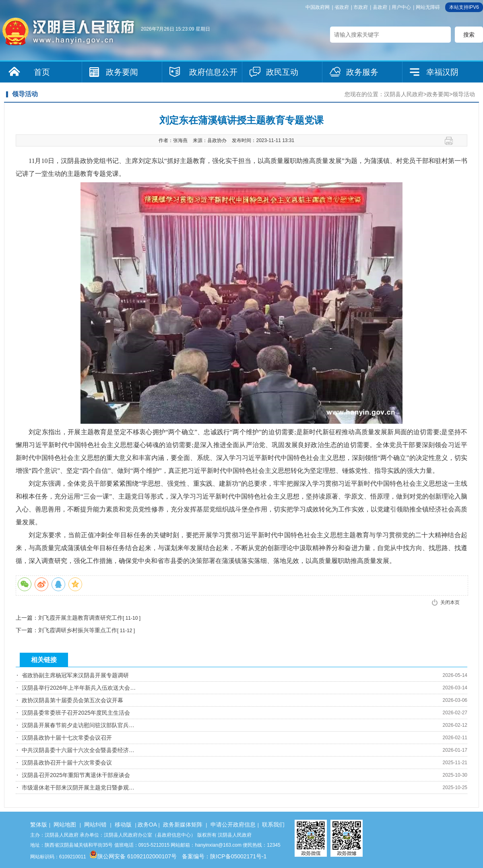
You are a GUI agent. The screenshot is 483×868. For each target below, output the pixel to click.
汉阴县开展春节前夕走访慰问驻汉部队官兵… (78, 725)
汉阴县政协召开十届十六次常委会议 (67, 763)
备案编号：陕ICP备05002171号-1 (224, 856)
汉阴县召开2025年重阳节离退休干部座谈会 (76, 775)
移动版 (123, 825)
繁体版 (39, 825)
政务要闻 (122, 72)
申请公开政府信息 (233, 825)
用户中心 (401, 7)
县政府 (380, 7)
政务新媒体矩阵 (183, 825)
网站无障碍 (428, 7)
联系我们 (273, 825)
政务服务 (362, 72)
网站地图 (65, 825)
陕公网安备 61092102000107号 (133, 856)
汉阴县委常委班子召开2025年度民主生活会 (76, 713)
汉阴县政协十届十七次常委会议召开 (67, 738)
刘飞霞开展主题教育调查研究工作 (80, 618)
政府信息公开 (213, 72)
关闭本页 (450, 602)
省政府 (342, 7)
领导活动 (464, 94)
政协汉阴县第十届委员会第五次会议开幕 (72, 700)
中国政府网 (318, 7)
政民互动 (282, 72)
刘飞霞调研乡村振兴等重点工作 (78, 630)
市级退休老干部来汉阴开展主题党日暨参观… (78, 788)
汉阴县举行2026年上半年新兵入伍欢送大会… (79, 688)
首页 (42, 72)
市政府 (361, 7)
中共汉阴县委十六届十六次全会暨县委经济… (78, 750)
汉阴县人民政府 (404, 94)
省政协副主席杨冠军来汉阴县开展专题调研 (75, 675)
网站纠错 (95, 825)
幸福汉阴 (442, 72)
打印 (452, 141)
